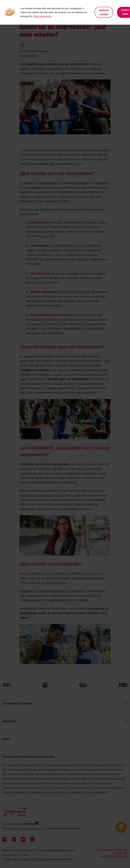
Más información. (43, 16)
